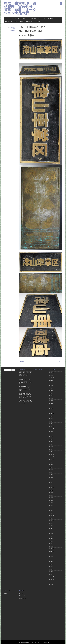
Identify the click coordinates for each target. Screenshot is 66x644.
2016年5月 (51, 503)
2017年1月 (51, 482)
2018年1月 (51, 452)
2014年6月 (51, 562)
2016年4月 (51, 505)
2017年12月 (51, 454)
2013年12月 (51, 577)
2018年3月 (51, 447)
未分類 (14, 29)
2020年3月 (51, 406)
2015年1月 (51, 544)
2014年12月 (51, 546)
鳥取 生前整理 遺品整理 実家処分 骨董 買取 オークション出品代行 (20, 8)
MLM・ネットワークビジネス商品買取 (14, 22)
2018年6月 (51, 439)
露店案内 (38, 22)
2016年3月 (51, 508)
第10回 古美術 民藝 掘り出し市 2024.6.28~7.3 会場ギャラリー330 (25, 402)
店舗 (44, 19)
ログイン (21, 593)
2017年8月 (51, 465)
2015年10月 (51, 521)
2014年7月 (51, 559)
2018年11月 (51, 429)
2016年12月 (51, 485)
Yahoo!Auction (29, 22)
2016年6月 (51, 500)
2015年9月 (51, 523)
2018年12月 (51, 426)
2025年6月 (51, 375)
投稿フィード (22, 596)
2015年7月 (51, 528)
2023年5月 (51, 385)
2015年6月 (51, 531)
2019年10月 (51, 414)
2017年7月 (51, 467)
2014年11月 (51, 549)
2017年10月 (51, 459)
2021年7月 (51, 393)
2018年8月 (51, 434)
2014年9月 (51, 554)
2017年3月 (51, 477)
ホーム (7, 19)
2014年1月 (51, 574)
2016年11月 (51, 488)
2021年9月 (51, 391)
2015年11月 (51, 518)
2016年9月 (51, 493)
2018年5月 (51, 442)
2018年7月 (51, 436)
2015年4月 (51, 536)
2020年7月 (51, 401)
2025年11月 (51, 373)
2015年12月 (51, 516)
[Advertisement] (40, 615)
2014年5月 (51, 564)
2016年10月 (51, 490)
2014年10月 (51, 551)
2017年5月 (51, 472)
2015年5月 (51, 533)
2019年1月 (51, 424)
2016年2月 (51, 511)
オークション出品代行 (34, 19)
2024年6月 (51, 380)
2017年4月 (51, 475)
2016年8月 (51, 495)
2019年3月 (51, 421)
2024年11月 (51, 378)
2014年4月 (51, 567)
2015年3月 (51, 539)
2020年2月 (51, 408)
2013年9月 (51, 584)
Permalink (13, 30)
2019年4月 (51, 419)
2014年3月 (51, 569)
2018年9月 (51, 431)
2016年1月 (51, 513)
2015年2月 (51, 541)
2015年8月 (51, 526)
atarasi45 (13, 26)
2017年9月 (51, 462)
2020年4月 (51, 403)
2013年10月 (51, 582)
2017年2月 (51, 480)
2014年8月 (51, 556)
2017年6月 (51, 470)
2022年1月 (51, 388)
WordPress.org (22, 601)
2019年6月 (51, 416)
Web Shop (50, 19)
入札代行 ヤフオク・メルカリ (19, 19)
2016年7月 (51, 498)
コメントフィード (23, 598)
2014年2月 (51, 572)
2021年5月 (51, 396)
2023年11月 (51, 383)
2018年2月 (51, 449)
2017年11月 (51, 457)
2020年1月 (51, 411)
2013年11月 (51, 579)
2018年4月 (51, 444)
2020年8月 (51, 398)
